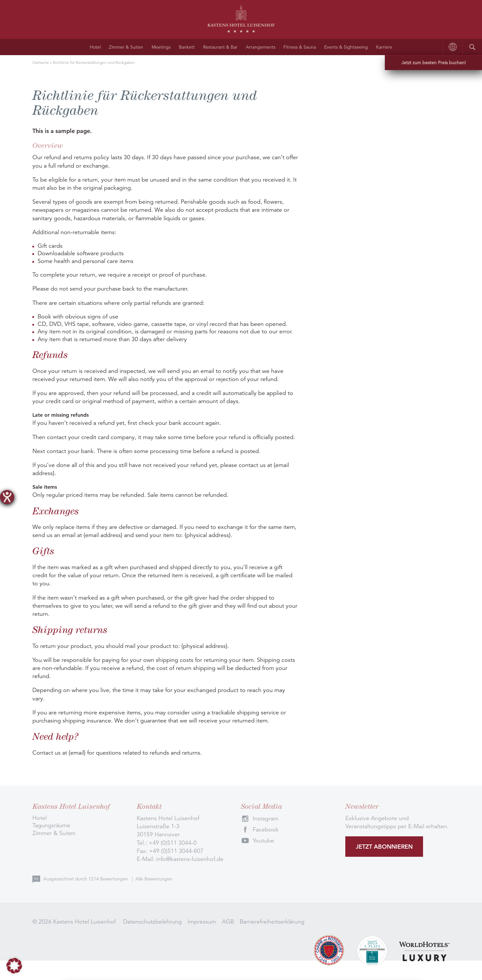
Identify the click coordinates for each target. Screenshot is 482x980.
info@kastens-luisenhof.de (190, 859)
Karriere (384, 47)
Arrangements (261, 47)
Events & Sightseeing (346, 47)
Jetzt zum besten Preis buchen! (434, 63)
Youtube (263, 841)
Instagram (265, 819)
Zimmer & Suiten (126, 47)
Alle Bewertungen (154, 879)
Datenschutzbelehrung (152, 922)
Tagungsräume (51, 825)
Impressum (202, 922)
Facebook (266, 830)
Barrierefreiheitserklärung (272, 922)
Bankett (187, 47)
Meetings (161, 47)
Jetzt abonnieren (384, 847)
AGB (228, 922)
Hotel (95, 47)
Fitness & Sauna (300, 47)
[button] (14, 966)
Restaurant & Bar (220, 47)
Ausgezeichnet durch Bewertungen (86, 879)
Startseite (41, 62)
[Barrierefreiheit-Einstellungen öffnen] (7, 497)
